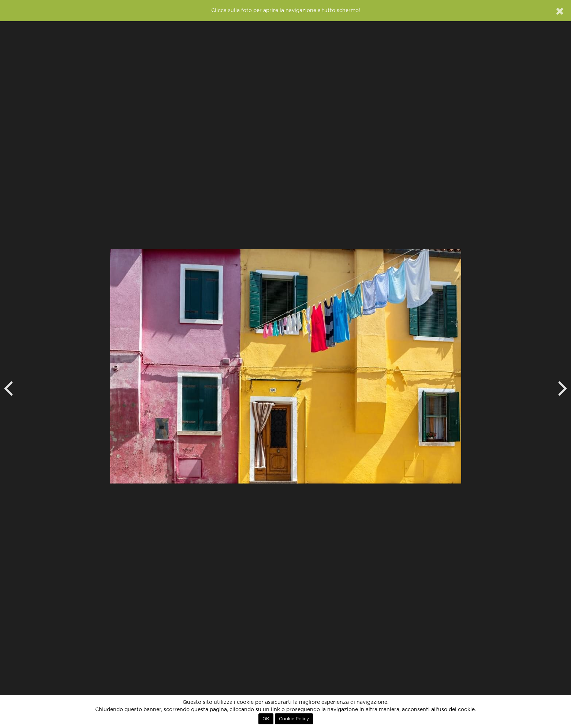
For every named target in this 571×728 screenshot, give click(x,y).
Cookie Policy (294, 719)
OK (266, 719)
